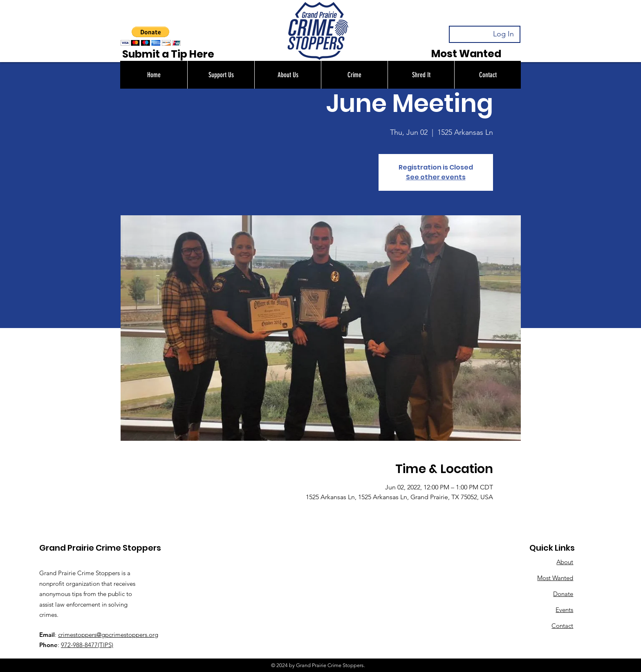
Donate (563, 594)
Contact (562, 626)
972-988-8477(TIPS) (87, 645)
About (565, 562)
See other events (436, 177)
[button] (221, 75)
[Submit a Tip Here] (168, 54)
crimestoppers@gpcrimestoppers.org (108, 635)
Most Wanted (555, 578)
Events (564, 610)
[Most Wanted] (466, 54)
